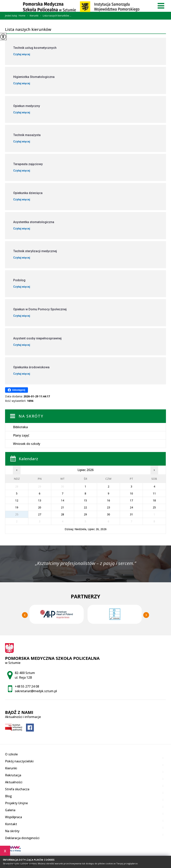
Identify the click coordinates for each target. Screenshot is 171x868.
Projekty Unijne (16, 803)
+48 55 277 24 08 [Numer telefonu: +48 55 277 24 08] (27, 686)
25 (154, 507)
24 (131, 507)
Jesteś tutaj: (12, 16)
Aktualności (14, 782)
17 (131, 500)
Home (22, 16)
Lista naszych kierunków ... (55, 16)
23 (109, 507)
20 (40, 507)
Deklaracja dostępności (22, 838)
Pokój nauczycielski (19, 761)
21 (62, 507)
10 (131, 493)
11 (154, 493)
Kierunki (32, 16)
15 (85, 500)
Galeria (10, 810)
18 (154, 500)
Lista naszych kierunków (28, 30)
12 (17, 500)
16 (109, 500)
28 (62, 514)
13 (40, 500)
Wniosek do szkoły (27, 444)
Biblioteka (20, 427)
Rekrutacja (13, 775)
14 (62, 500)
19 (17, 507)
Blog (8, 796)
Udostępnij (16, 390)
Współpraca (13, 817)
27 (40, 514)
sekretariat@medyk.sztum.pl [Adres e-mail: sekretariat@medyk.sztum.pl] (36, 691)
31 (131, 514)
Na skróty (31, 416)
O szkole (11, 754)
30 (109, 514)
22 (85, 507)
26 (17, 514)
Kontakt (11, 824)
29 (85, 514)
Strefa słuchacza (17, 789)
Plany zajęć (21, 435)
